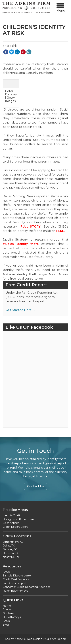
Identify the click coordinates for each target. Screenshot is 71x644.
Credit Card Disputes (16, 579)
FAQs (6, 572)
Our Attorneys (12, 617)
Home (7, 606)
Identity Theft (11, 515)
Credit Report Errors (15, 527)
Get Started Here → (20, 310)
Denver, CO (10, 549)
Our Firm (8, 613)
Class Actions (11, 523)
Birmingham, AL (13, 542)
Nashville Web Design (28, 639)
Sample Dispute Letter (17, 576)
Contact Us (35, 486)
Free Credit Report (15, 583)
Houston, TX (10, 553)
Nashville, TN (11, 557)
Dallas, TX (9, 546)
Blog (6, 625)
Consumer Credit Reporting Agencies (27, 587)
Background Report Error (19, 519)
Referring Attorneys (15, 591)
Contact (8, 610)
